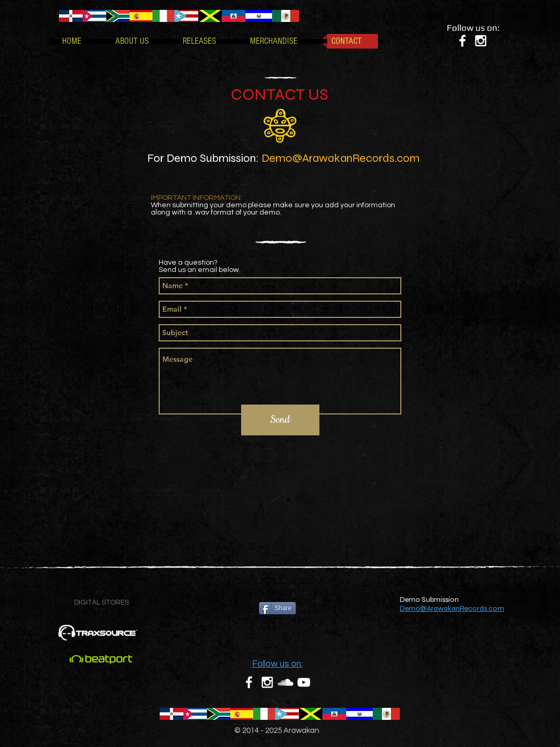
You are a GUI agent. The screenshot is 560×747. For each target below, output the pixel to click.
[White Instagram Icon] (481, 41)
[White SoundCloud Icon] (285, 682)
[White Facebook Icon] (462, 41)
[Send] (280, 420)
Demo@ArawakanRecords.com (341, 158)
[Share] (277, 608)
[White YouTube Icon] (304, 682)
